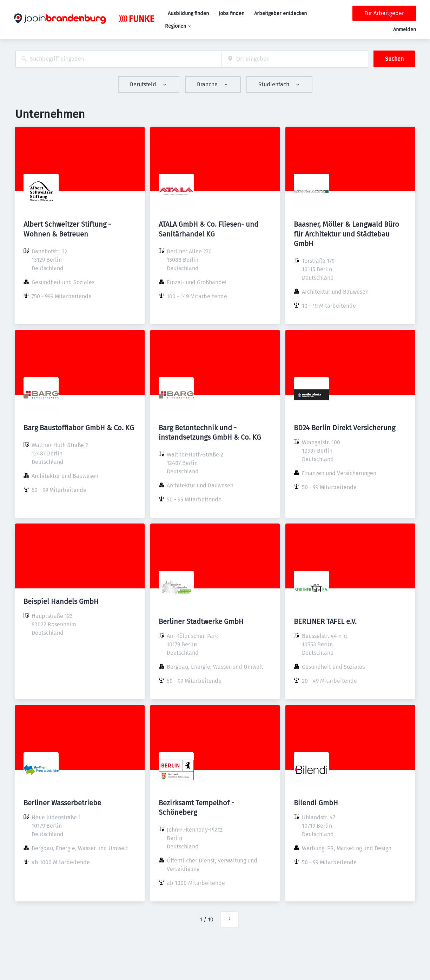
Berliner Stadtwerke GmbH (201, 621)
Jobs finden (231, 14)
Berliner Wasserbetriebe (62, 803)
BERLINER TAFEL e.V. (325, 621)
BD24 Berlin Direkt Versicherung (345, 428)
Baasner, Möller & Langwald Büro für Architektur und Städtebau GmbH (346, 234)
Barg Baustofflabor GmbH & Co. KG (79, 428)
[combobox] (118, 59)
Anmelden (405, 30)
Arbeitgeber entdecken (280, 14)
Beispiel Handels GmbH (61, 601)
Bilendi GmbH (316, 803)
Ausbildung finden (188, 14)
